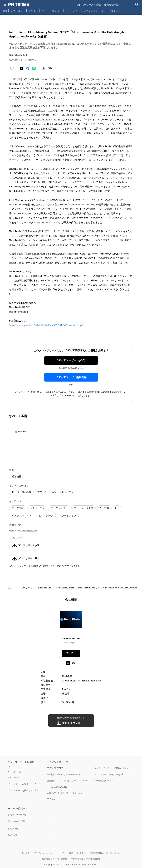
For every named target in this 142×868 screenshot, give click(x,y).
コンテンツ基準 (66, 853)
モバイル (33, 11)
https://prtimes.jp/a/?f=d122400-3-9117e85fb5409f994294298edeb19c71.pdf (47, 325)
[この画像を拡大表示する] (21, 432)
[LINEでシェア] (34, 68)
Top (5, 11)
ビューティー (72, 11)
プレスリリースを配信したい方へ (23, 790)
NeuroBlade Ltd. (44, 588)
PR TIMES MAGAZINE (57, 787)
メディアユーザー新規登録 (71, 377)
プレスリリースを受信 (89, 5)
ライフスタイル (110, 11)
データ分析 (18, 508)
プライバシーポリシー (44, 853)
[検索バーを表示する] (137, 5)
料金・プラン (14, 778)
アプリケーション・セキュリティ (55, 492)
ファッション (90, 11)
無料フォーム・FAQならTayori (109, 774)
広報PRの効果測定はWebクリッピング (65, 793)
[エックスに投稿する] (22, 68)
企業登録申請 (111, 5)
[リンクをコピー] (50, 68)
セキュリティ (37, 508)
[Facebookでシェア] (28, 68)
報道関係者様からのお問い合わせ (105, 853)
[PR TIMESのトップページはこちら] (19, 4)
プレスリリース (24, 588)
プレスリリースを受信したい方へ (23, 784)
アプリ (45, 11)
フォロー (71, 653)
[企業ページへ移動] (71, 620)
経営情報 (17, 477)
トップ (8, 588)
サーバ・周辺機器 (21, 492)
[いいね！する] (12, 68)
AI (31, 516)
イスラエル (18, 516)
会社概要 (26, 853)
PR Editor (51, 799)
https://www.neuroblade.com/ (23, 531)
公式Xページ (13, 829)
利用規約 (81, 853)
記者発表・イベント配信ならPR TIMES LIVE (67, 781)
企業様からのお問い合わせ (55, 859)
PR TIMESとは (14, 772)
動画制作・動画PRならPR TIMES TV (63, 774)
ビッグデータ (46, 516)
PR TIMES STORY (55, 768)
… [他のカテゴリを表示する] (122, 10)
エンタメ (57, 11)
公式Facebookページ (17, 815)
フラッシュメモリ (84, 508)
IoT (117, 508)
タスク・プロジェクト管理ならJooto (111, 768)
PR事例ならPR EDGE (104, 781)
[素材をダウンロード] (44, 68)
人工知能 (104, 508)
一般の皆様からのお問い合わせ (86, 859)
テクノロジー (18, 11)
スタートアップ (68, 516)
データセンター (59, 508)
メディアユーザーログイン (71, 360)
